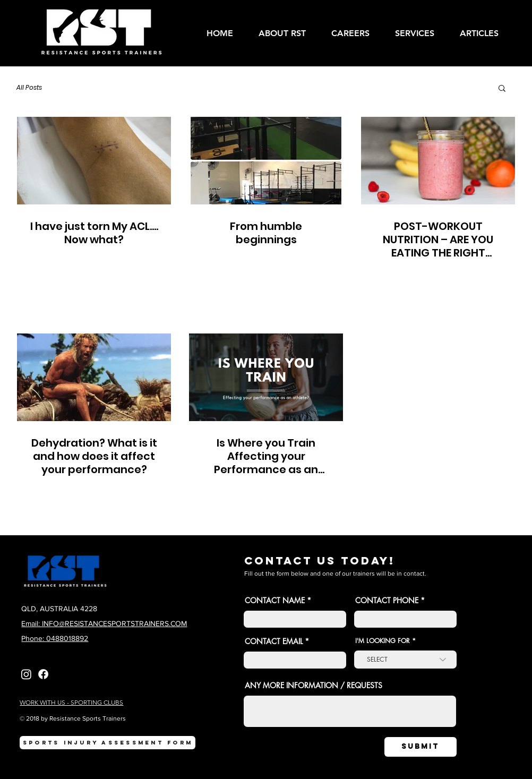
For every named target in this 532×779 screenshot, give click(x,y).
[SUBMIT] (421, 747)
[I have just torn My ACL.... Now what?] (94, 161)
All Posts (29, 88)
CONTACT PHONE (388, 601)
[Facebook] (43, 674)
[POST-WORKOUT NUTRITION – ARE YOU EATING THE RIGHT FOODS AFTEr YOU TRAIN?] (438, 161)
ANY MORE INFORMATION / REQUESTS (314, 686)
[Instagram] (26, 674)
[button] (419, 33)
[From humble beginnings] (266, 161)
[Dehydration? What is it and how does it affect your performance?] (94, 377)
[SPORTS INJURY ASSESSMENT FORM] (108, 743)
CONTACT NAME (275, 601)
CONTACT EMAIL (274, 641)
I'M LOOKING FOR (383, 641)
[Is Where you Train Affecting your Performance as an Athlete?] (266, 377)
